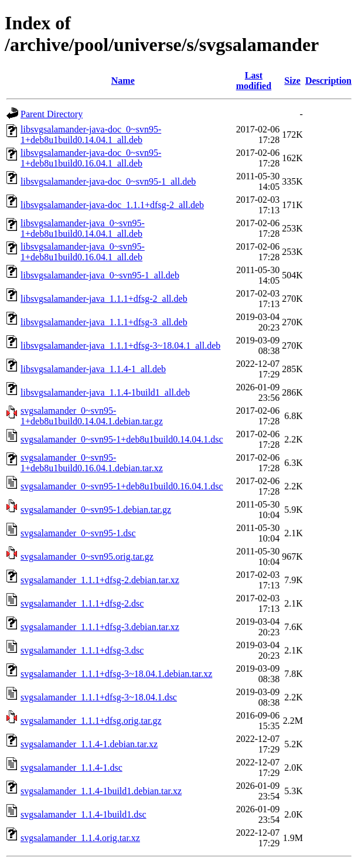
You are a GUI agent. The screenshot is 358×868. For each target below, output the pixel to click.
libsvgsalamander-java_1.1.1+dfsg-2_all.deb (104, 299)
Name (123, 81)
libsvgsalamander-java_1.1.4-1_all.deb (93, 369)
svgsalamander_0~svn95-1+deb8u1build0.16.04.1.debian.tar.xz (92, 463)
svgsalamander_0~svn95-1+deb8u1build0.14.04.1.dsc (122, 439)
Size (292, 81)
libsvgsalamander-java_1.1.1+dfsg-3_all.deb (104, 322)
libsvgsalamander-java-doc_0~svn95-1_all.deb (108, 181)
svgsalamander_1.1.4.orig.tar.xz (80, 838)
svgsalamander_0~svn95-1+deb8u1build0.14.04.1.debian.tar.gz (92, 416)
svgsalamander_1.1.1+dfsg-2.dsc (82, 603)
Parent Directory (52, 114)
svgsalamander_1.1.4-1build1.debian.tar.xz (101, 791)
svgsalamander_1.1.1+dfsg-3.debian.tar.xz (100, 627)
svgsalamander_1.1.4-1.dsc (71, 767)
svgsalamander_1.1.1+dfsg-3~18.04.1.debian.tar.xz (116, 674)
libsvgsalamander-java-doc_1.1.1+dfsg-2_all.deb (112, 205)
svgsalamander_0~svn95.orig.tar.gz (87, 556)
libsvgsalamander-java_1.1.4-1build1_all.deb (105, 392)
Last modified (254, 81)
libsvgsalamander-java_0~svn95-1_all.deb (100, 275)
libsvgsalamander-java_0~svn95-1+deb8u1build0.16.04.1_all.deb (83, 252)
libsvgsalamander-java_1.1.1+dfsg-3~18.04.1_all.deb (120, 346)
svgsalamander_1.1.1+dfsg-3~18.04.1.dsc (99, 697)
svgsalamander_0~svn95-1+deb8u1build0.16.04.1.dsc (122, 486)
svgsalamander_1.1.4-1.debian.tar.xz (89, 744)
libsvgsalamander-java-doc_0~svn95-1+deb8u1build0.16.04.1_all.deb (91, 158)
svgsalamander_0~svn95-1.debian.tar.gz (96, 510)
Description (328, 81)
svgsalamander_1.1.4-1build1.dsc (83, 814)
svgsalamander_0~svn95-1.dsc (78, 533)
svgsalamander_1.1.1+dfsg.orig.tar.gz (91, 721)
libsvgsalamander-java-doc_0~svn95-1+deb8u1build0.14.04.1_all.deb (91, 135)
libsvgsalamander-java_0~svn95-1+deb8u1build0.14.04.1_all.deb (83, 228)
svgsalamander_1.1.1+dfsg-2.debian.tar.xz (100, 580)
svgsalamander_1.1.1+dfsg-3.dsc (82, 650)
